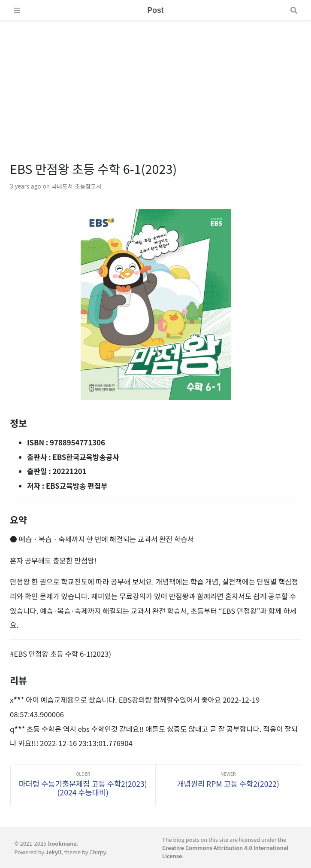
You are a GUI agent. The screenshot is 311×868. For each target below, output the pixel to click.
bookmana (62, 843)
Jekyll (53, 852)
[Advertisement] (155, 81)
